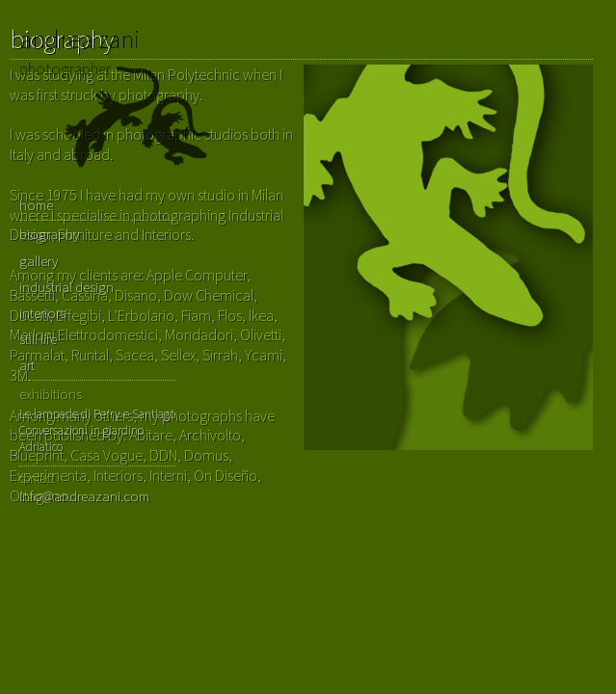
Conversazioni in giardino (81, 430)
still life (38, 339)
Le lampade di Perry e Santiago (97, 414)
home (36, 205)
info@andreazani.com (84, 496)
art (27, 365)
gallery (39, 261)
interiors (42, 313)
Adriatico (41, 447)
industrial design (67, 287)
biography (49, 234)
